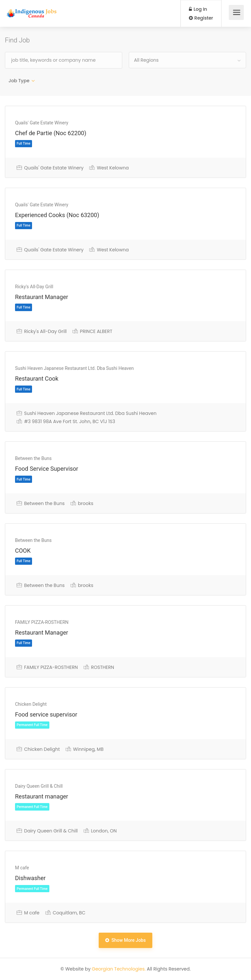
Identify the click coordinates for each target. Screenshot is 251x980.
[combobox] (187, 60)
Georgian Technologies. (119, 969)
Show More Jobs (125, 940)
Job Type (19, 81)
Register (201, 18)
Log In (198, 9)
